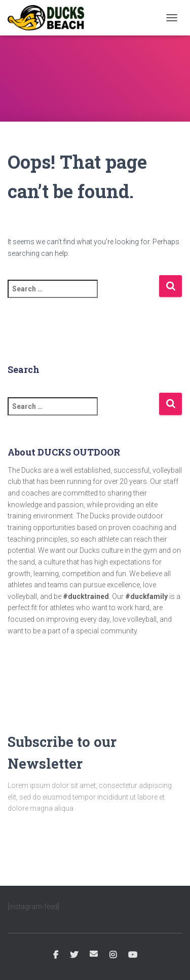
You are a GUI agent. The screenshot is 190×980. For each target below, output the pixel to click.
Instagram (113, 955)
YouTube (133, 955)
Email (94, 954)
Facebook (56, 955)
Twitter (74, 955)
